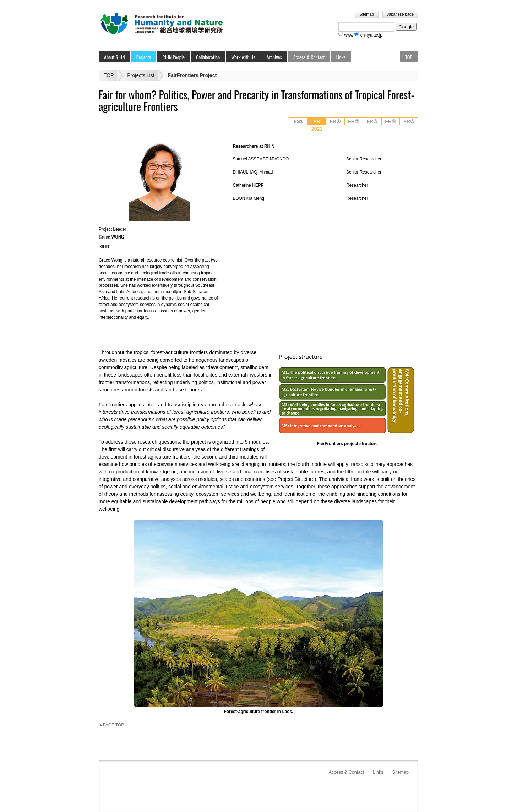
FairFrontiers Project (192, 75)
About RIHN (115, 57)
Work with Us (243, 57)
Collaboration (208, 57)
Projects (144, 57)
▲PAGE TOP (111, 725)
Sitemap (366, 14)
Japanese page (400, 14)
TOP (409, 57)
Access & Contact (309, 57)
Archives (274, 57)
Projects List (141, 75)
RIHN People (173, 57)
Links (341, 57)
